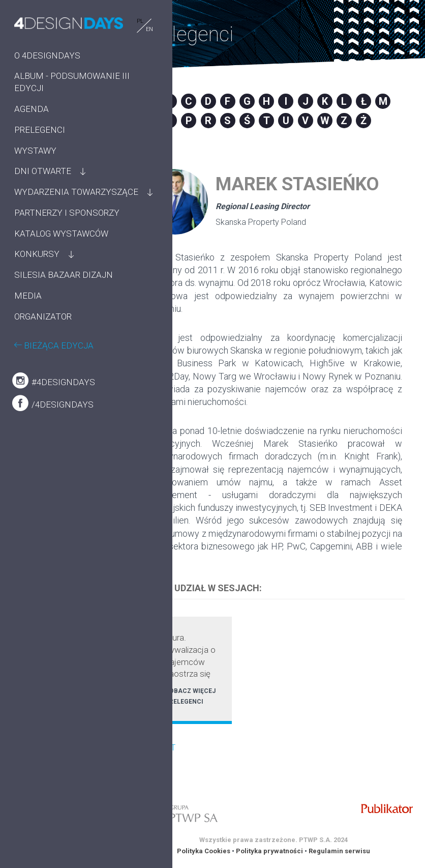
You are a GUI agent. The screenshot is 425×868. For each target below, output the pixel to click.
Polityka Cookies (204, 851)
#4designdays (54, 441)
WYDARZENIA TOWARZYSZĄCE (48, 210)
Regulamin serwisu (339, 851)
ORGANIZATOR (43, 377)
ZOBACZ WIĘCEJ (190, 691)
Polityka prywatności (269, 851)
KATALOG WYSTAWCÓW (42, 276)
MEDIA (28, 356)
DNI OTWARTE (43, 183)
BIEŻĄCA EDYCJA (54, 406)
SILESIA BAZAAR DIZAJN (47, 329)
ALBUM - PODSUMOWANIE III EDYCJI (54, 88)
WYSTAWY (35, 162)
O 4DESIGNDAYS (47, 55)
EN (103, 29)
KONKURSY (37, 302)
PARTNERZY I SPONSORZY (41, 243)
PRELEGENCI (40, 141)
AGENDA (32, 121)
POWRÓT (159, 748)
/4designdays (53, 464)
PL (93, 21)
